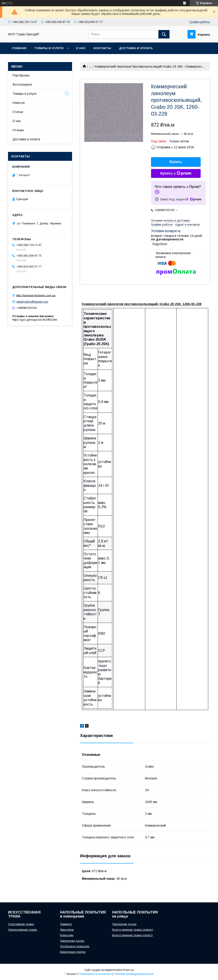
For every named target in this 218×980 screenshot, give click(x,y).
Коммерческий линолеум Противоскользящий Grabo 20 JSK (139, 66)
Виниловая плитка (73, 952)
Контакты (102, 48)
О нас (81, 48)
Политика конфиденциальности (133, 974)
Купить (176, 162)
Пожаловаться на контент (95, 974)
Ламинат (66, 924)
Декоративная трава (22, 930)
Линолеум (67, 930)
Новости (19, 103)
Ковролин (67, 935)
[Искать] (164, 34)
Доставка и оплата (136, 48)
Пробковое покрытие (75, 946)
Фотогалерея (22, 85)
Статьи (18, 112)
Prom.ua (128, 970)
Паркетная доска (72, 941)
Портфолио (21, 75)
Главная (19, 48)
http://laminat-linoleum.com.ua (36, 295)
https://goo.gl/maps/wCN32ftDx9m (35, 320)
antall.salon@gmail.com (32, 302)
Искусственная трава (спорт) (132, 935)
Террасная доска (124, 924)
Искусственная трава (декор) (133, 930)
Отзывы (18, 130)
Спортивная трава (21, 924)
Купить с (176, 173)
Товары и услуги (49, 48)
